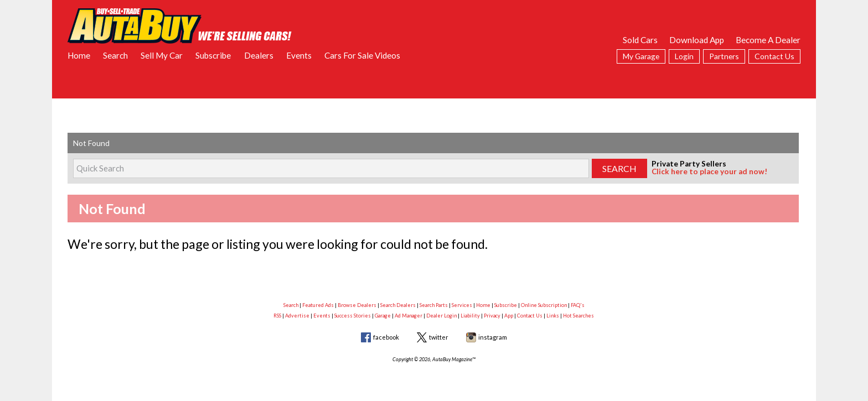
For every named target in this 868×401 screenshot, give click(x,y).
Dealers (259, 55)
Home (79, 55)
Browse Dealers (357, 305)
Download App (697, 40)
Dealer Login (441, 316)
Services (462, 305)
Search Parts (434, 305)
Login (684, 56)
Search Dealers (398, 305)
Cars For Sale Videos (362, 55)
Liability (470, 316)
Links (553, 316)
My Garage (641, 56)
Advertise (297, 316)
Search (115, 55)
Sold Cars (640, 40)
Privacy (492, 316)
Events (299, 55)
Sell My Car (162, 55)
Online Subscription (544, 305)
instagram (493, 337)
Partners (724, 56)
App (509, 316)
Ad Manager (409, 316)
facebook (386, 337)
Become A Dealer (768, 40)
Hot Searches (578, 316)
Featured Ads (318, 305)
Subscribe (213, 55)
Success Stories (353, 316)
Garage (383, 316)
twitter (439, 337)
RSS (277, 316)
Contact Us (774, 56)
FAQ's (578, 305)
